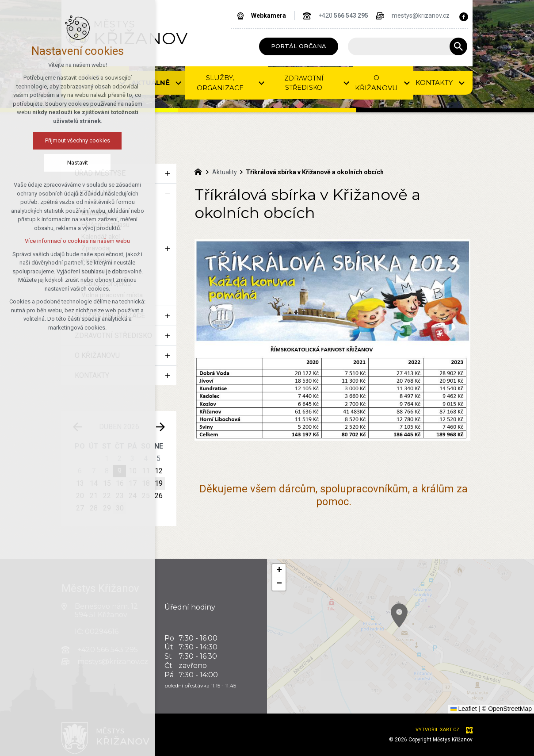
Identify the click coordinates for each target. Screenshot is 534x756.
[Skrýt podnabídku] (168, 193)
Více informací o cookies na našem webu (56, 241)
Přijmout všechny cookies (56, 140)
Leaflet (464, 709)
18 (146, 483)
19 (159, 483)
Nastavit (56, 163)
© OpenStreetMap (507, 709)
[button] (279, 571)
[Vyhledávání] (458, 46)
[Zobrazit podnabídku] (168, 173)
